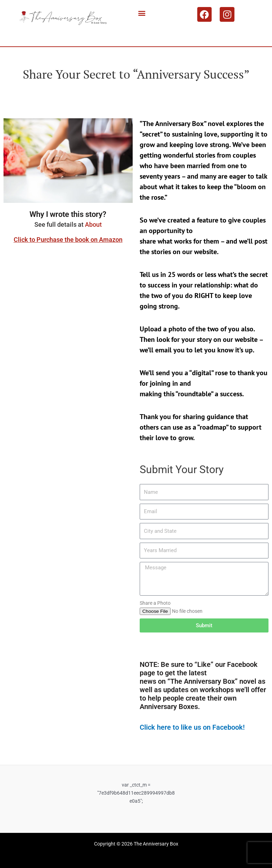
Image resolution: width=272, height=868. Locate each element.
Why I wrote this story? (68, 214)
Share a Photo (155, 603)
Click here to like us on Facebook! (192, 727)
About (93, 224)
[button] (142, 13)
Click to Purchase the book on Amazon (68, 240)
